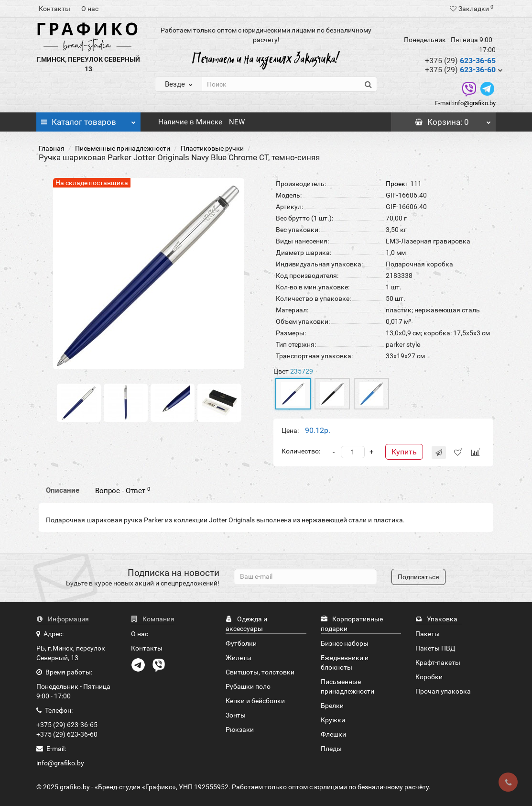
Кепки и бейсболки (255, 701)
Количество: (301, 451)
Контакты (54, 9)
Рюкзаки (240, 729)
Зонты (236, 715)
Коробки (429, 677)
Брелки (332, 706)
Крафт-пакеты (438, 662)
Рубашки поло (248, 686)
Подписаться (418, 577)
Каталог (88, 120)
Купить (404, 452)
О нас (90, 9)
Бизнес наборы (345, 643)
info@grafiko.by (474, 103)
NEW (237, 122)
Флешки (333, 734)
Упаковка (436, 619)
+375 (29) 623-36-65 (67, 725)
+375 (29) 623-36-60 (67, 734)
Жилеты (239, 658)
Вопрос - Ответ (123, 491)
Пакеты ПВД (435, 648)
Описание (63, 490)
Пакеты (428, 634)
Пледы (331, 749)
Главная (52, 148)
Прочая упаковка (443, 691)
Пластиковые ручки (212, 148)
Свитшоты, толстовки (260, 672)
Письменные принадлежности (123, 148)
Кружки (333, 720)
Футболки (241, 643)
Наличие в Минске (190, 122)
